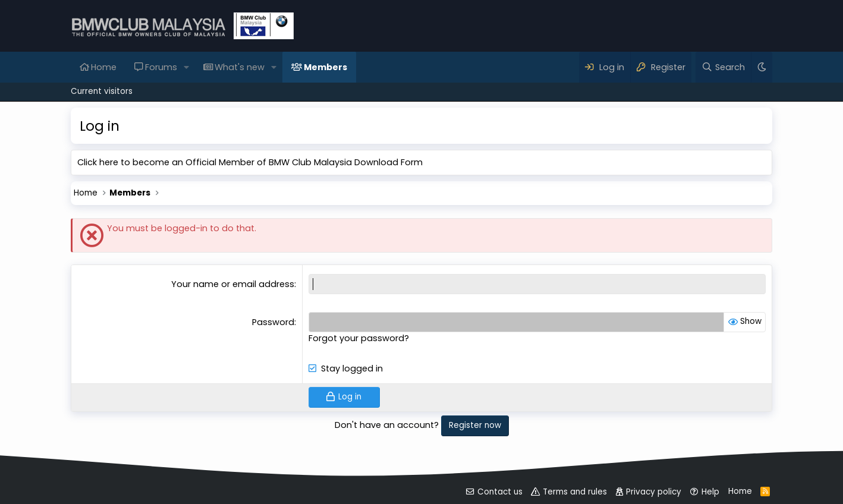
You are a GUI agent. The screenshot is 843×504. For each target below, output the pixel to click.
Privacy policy (654, 492)
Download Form (389, 162)
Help (710, 492)
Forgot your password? (359, 338)
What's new (240, 67)
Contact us (500, 492)
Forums (161, 67)
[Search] (723, 67)
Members (325, 67)
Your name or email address (233, 284)
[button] (186, 67)
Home (104, 67)
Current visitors (102, 91)
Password (273, 322)
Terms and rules (575, 492)
